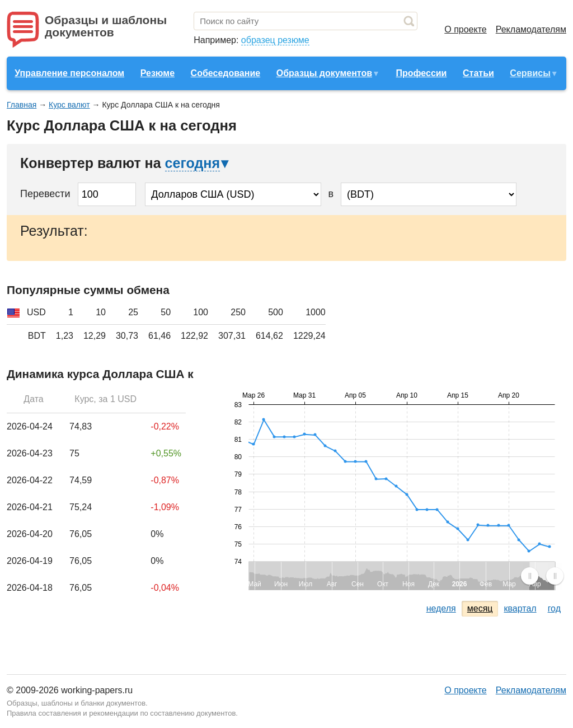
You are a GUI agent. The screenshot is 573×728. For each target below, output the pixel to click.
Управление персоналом (69, 73)
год (554, 608)
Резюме (158, 73)
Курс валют (69, 105)
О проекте (465, 29)
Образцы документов (324, 73)
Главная (22, 105)
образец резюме (275, 40)
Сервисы (530, 73)
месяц (480, 608)
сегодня (192, 163)
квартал (520, 608)
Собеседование (226, 73)
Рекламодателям (531, 29)
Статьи (478, 73)
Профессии (421, 73)
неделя (441, 608)
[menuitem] (542, 576)
